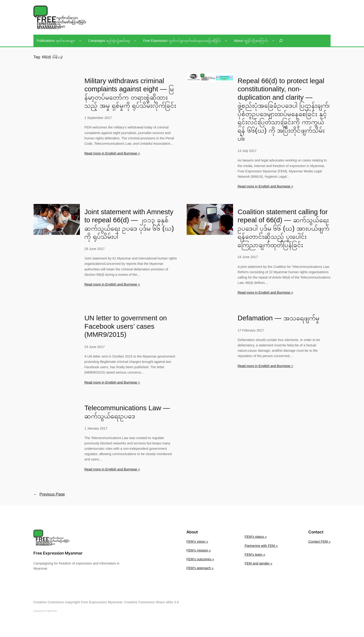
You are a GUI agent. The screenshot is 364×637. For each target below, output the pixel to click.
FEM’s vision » (197, 542)
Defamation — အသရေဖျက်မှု (278, 318)
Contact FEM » (319, 542)
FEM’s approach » (200, 568)
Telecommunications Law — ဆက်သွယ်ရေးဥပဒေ (127, 412)
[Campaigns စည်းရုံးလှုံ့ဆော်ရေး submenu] (135, 41)
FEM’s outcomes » (200, 559)
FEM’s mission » (199, 550)
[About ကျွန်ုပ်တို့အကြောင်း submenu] (273, 41)
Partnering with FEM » (261, 546)
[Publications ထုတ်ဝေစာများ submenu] (80, 41)
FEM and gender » (258, 563)
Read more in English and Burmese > (112, 153)
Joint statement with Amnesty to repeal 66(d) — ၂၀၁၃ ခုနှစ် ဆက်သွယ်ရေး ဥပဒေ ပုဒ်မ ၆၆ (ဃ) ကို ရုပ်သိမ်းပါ (129, 224)
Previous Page (49, 494)
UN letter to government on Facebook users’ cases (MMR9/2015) (125, 326)
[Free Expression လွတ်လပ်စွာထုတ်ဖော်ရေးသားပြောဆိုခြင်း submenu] (226, 41)
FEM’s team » (255, 555)
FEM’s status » (256, 537)
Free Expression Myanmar (58, 553)
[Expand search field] (281, 41)
